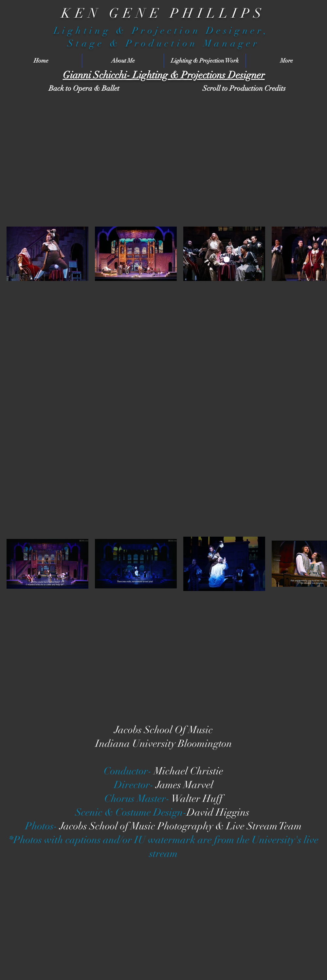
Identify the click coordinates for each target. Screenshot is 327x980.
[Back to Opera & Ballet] (84, 89)
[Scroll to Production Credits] (244, 89)
